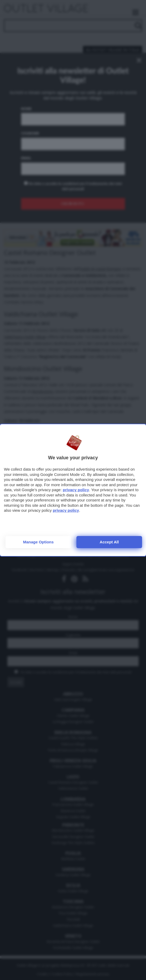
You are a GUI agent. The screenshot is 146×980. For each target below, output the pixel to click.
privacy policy (76, 490)
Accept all (109, 542)
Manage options (38, 542)
